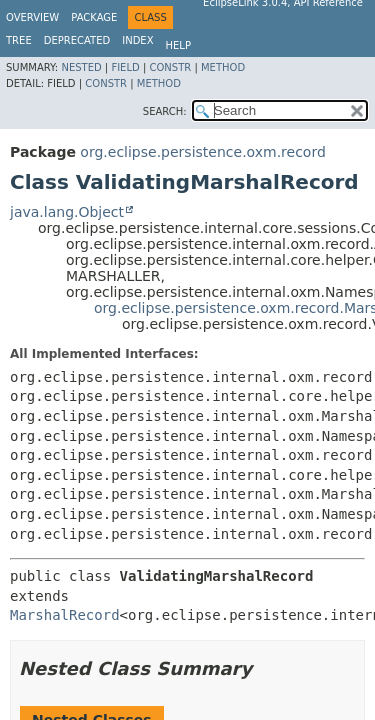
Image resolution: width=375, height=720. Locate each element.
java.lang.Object (67, 212)
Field (125, 67)
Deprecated (77, 40)
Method (223, 67)
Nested (81, 67)
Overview (32, 17)
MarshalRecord (65, 615)
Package (94, 17)
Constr (170, 67)
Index (137, 40)
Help (178, 45)
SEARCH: (165, 111)
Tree (19, 40)
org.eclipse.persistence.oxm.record (202, 152)
